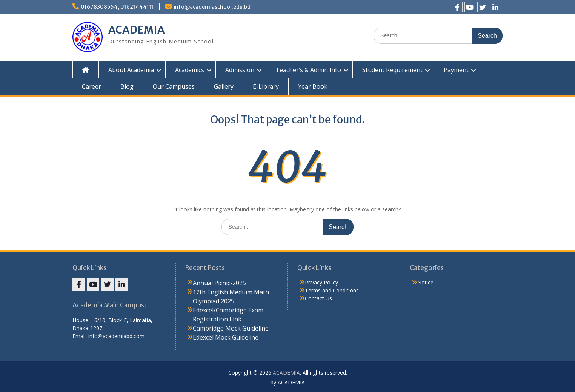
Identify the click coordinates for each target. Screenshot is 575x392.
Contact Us (318, 298)
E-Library (266, 86)
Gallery (224, 86)
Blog (127, 86)
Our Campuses (174, 86)
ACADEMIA (137, 30)
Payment (456, 70)
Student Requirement (392, 70)
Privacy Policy (321, 282)
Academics (190, 70)
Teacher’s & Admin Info (308, 70)
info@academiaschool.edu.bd (212, 7)
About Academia (131, 70)
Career (91, 86)
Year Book (313, 86)
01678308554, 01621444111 (117, 7)
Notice (425, 282)
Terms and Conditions (332, 290)
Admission (240, 70)
